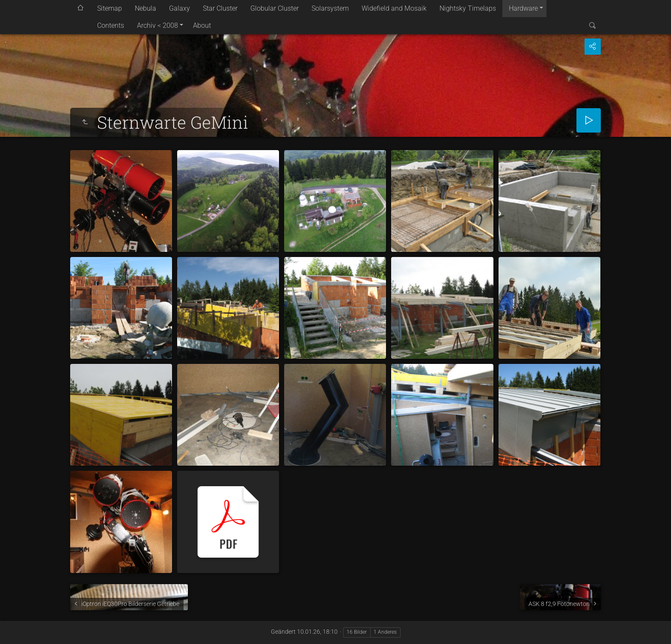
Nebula (145, 8)
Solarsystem (330, 8)
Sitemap (110, 8)
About (202, 25)
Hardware (523, 8)
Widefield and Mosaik (394, 8)
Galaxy (180, 8)
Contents (111, 25)
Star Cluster (220, 8)
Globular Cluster (275, 8)
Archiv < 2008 (157, 25)
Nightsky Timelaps (468, 8)
